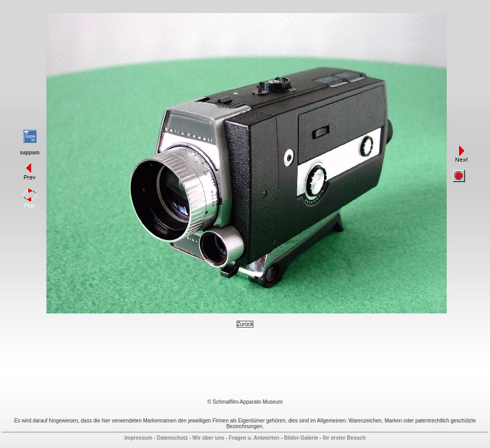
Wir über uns (208, 438)
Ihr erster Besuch (344, 438)
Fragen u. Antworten (254, 438)
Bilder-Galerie (301, 438)
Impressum (138, 438)
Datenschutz (172, 438)
